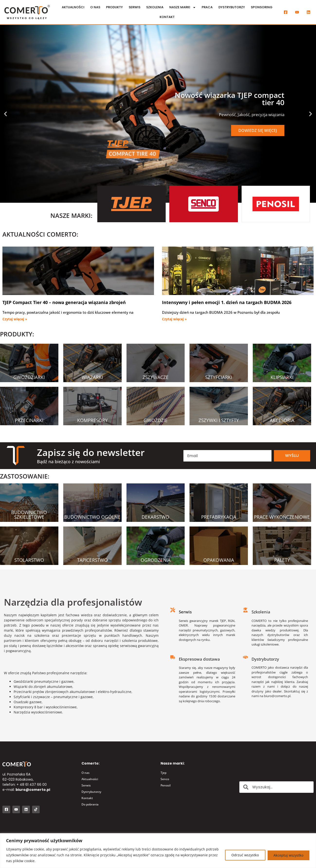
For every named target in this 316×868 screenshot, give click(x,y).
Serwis (135, 7)
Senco (165, 779)
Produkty (114, 7)
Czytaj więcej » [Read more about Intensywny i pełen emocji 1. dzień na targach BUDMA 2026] (174, 319)
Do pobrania (90, 804)
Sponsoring (262, 7)
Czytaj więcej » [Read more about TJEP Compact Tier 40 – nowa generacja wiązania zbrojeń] (15, 319)
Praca (207, 7)
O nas (95, 7)
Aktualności (73, 7)
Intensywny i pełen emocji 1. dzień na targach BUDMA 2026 (227, 302)
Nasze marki (183, 7)
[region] (158, 851)
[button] (5, 114)
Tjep (163, 773)
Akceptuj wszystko (288, 855)
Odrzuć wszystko (243, 855)
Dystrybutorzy (232, 7)
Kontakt (167, 17)
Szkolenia (155, 7)
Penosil (166, 785)
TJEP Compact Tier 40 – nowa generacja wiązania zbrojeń (64, 302)
